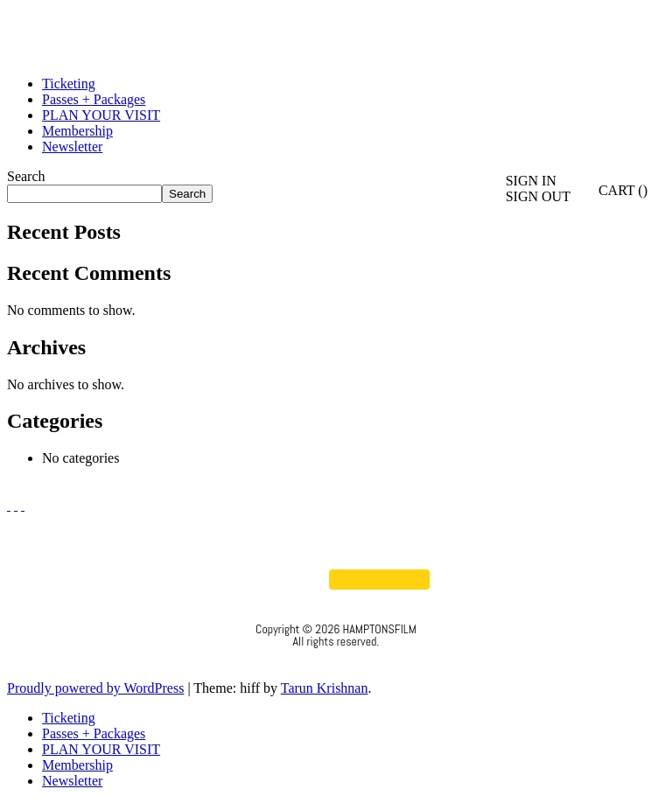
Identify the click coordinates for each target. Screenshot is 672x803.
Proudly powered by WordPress (95, 688)
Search (26, 176)
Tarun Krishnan (325, 688)
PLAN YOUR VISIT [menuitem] (101, 749)
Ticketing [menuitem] (69, 718)
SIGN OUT (538, 196)
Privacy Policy (336, 665)
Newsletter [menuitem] (72, 781)
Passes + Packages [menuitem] (94, 733)
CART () (613, 190)
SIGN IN (531, 181)
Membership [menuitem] (77, 765)
